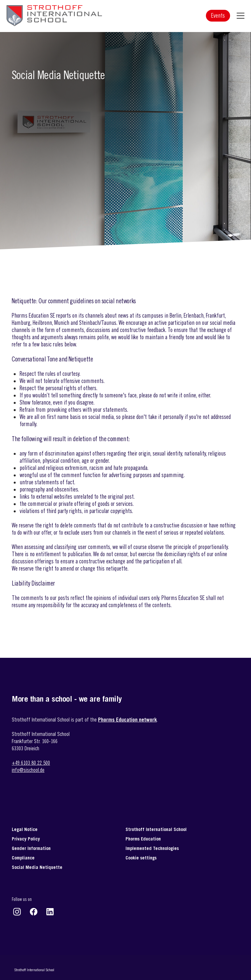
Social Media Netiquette (37, 867)
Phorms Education (143, 839)
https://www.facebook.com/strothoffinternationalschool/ (34, 912)
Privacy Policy (26, 839)
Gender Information (31, 848)
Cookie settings (141, 858)
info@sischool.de (28, 770)
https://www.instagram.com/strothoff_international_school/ (17, 912)
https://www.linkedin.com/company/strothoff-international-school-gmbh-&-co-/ (50, 912)
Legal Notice (25, 829)
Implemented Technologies (152, 848)
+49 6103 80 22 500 (31, 763)
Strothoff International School (156, 829)
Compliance (23, 858)
